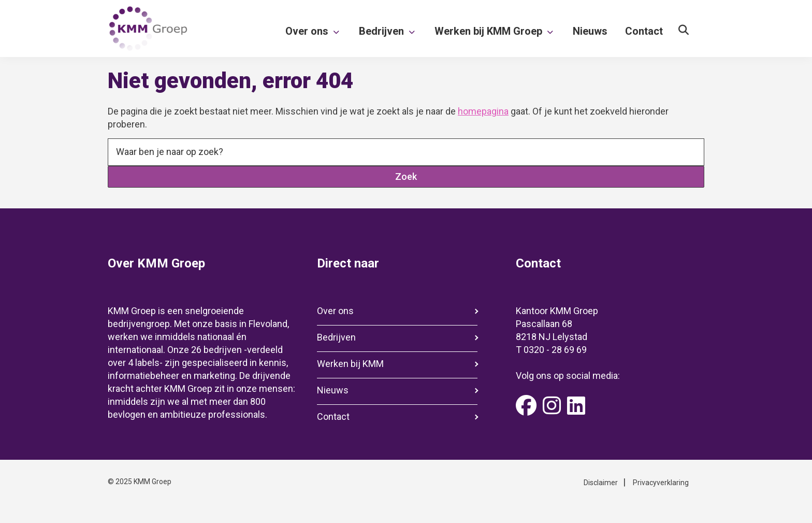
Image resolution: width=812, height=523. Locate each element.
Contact (333, 416)
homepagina (483, 111)
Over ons (335, 311)
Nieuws (333, 390)
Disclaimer (601, 483)
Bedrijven (336, 337)
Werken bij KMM (350, 364)
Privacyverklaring (661, 483)
